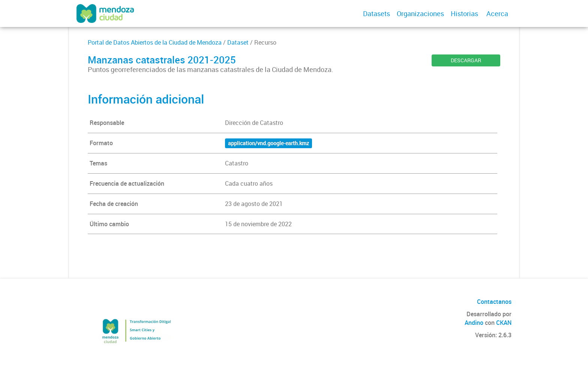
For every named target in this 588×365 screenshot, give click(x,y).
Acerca (497, 14)
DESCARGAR (466, 60)
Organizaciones (420, 14)
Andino (474, 323)
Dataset (238, 42)
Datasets (376, 14)
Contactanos (494, 302)
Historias (464, 14)
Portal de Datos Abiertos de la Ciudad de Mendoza (155, 42)
